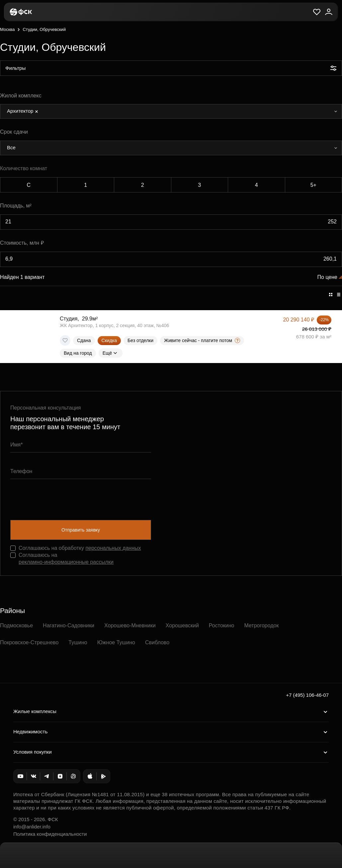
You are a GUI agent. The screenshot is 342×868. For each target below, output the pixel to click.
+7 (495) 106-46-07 (307, 695)
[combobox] (171, 111)
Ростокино (222, 625)
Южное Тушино (116, 642)
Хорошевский (182, 625)
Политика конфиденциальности (50, 834)
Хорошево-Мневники (130, 625)
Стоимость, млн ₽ (22, 243)
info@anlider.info (32, 827)
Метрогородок (261, 625)
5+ (313, 185)
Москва (7, 29)
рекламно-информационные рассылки (66, 562)
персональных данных (113, 548)
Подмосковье (16, 625)
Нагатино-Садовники (69, 625)
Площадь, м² (16, 206)
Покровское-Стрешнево (29, 642)
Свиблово (157, 642)
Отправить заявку (81, 530)
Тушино (78, 642)
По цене (327, 277)
